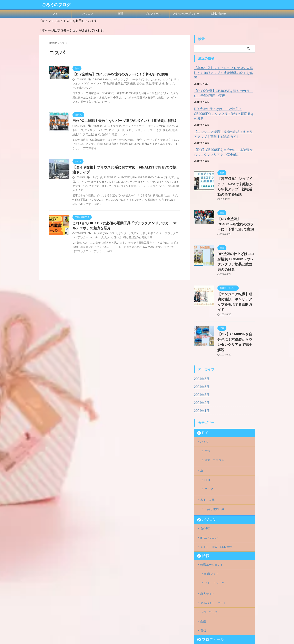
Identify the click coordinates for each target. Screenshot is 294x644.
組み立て (77, 135)
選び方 (127, 235)
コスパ (160, 80)
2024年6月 (201, 347)
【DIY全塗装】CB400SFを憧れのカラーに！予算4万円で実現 (118, 75)
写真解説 (121, 84)
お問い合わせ (218, 14)
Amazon (97, 127)
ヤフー (138, 131)
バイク (80, 84)
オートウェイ (91, 183)
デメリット (82, 131)
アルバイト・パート (213, 539)
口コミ (133, 187)
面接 (203, 556)
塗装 (138, 84)
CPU (105, 127)
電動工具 (137, 235)
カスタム (151, 80)
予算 (146, 131)
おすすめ (114, 127)
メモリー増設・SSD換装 (216, 490)
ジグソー (133, 231)
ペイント (90, 84)
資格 (203, 564)
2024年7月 (201, 339)
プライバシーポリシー (186, 14)
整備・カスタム (214, 416)
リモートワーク (214, 522)
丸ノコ (101, 235)
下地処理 (101, 84)
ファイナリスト (81, 187)
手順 (145, 84)
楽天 (175, 131)
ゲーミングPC (152, 127)
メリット (128, 131)
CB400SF (98, 80)
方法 (151, 84)
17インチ (96, 179)
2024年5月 (201, 355)
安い (140, 187)
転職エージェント (212, 507)
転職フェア (212, 516)
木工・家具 (207, 448)
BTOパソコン (209, 482)
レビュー (123, 187)
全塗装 (111, 84)
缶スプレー (161, 84)
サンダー (122, 231)
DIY (55, 14)
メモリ (118, 131)
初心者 (131, 84)
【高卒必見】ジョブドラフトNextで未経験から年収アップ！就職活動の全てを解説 (224, 71)
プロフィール (153, 14)
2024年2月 (201, 363)
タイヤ (139, 183)
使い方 (110, 235)
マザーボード (106, 131)
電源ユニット (101, 135)
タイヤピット (152, 183)
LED (207, 433)
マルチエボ (90, 235)
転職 (120, 14)
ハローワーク (209, 547)
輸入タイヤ (160, 187)
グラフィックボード (132, 127)
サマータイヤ (127, 183)
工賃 (147, 187)
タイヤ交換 (167, 183)
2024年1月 (201, 371)
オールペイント (136, 80)
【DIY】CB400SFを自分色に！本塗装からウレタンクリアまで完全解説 (224, 143)
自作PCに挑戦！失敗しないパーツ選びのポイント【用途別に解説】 (122, 121)
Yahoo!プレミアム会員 (163, 179)
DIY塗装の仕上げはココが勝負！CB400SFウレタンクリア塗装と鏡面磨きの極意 (224, 107)
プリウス (96, 187)
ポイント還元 (109, 187)
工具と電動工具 (214, 456)
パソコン (88, 14)
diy (106, 80)
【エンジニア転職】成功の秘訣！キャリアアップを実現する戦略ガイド (224, 125)
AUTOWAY (122, 179)
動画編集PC (165, 131)
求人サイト (207, 530)
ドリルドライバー (149, 231)
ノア (176, 183)
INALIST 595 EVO (139, 179)
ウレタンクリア (117, 80)
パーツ (94, 131)
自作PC (88, 135)
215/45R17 (109, 179)
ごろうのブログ (56, 5)
